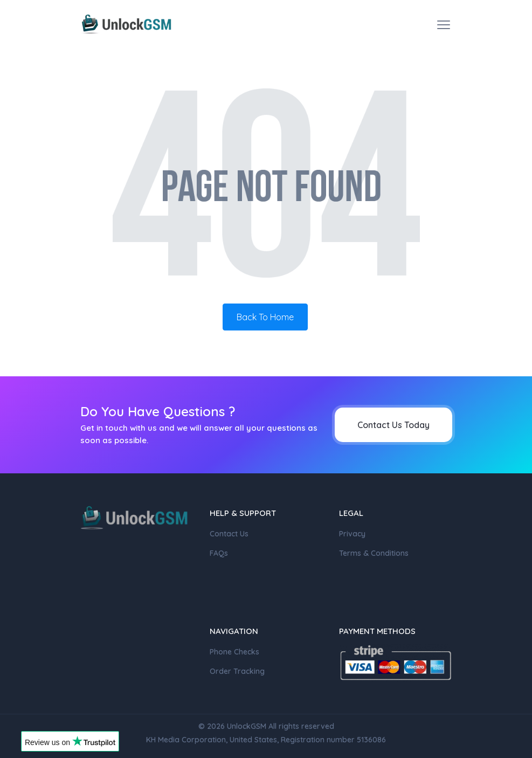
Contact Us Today (393, 425)
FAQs (219, 553)
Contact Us (229, 534)
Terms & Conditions (374, 553)
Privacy (352, 534)
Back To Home (265, 317)
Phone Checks (234, 652)
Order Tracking (237, 671)
